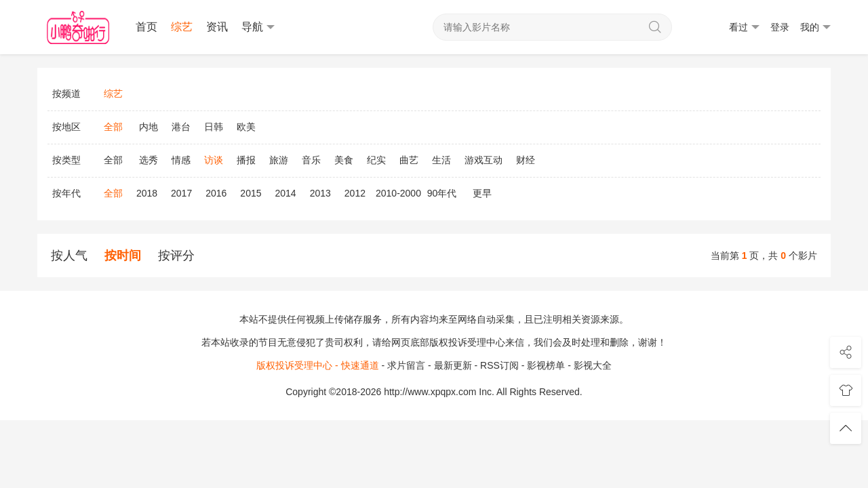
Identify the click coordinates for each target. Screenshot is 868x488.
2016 (216, 193)
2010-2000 (398, 193)
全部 (113, 160)
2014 (286, 193)
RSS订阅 (499, 365)
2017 (181, 193)
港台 (181, 127)
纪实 (376, 160)
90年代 (442, 193)
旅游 (279, 160)
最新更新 (453, 365)
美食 (344, 160)
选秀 (149, 160)
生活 (441, 160)
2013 (320, 193)
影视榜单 (546, 365)
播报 (246, 160)
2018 (147, 193)
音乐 (311, 160)
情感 (181, 160)
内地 (149, 127)
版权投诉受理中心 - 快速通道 (317, 365)
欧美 (246, 127)
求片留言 (406, 365)
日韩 (214, 127)
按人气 (69, 256)
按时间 (123, 256)
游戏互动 (484, 160)
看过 (744, 27)
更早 (482, 193)
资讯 (217, 27)
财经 (526, 160)
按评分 (176, 256)
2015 (251, 193)
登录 (780, 27)
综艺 (182, 27)
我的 (815, 27)
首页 (146, 27)
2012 (355, 193)
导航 (258, 27)
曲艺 (409, 160)
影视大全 (593, 365)
